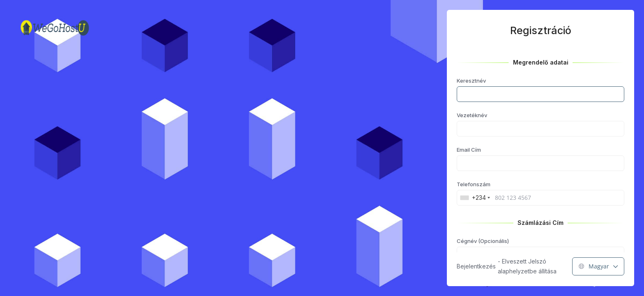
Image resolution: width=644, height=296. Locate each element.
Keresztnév (471, 81)
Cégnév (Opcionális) (483, 241)
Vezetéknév (472, 115)
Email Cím (469, 150)
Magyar (598, 266)
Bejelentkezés (476, 266)
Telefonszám (474, 184)
